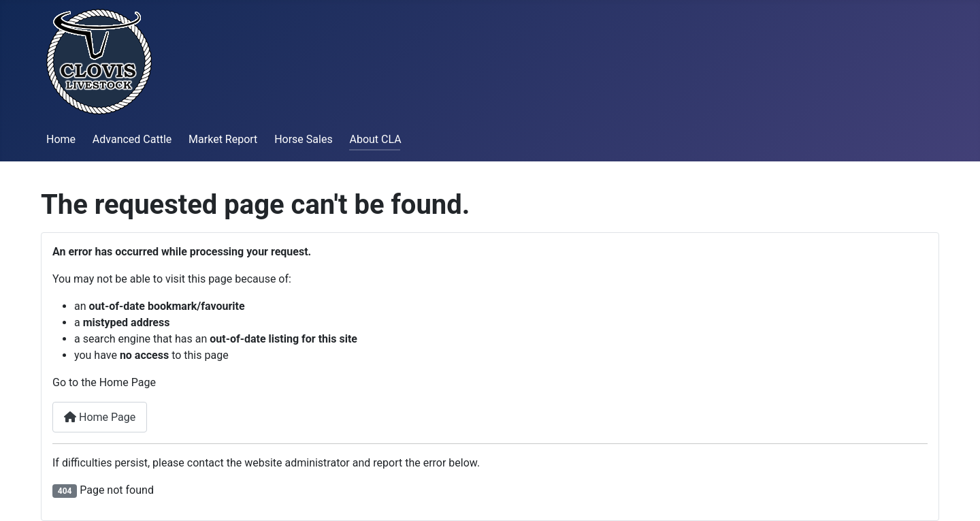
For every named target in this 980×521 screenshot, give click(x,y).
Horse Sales (304, 139)
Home (61, 139)
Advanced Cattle (132, 139)
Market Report (223, 139)
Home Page (100, 417)
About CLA (375, 139)
